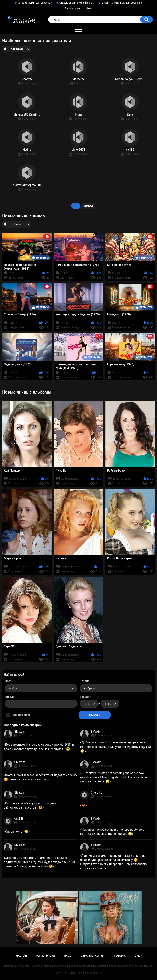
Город (9, 697)
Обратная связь (92, 956)
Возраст (85, 697)
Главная (21, 956)
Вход (89, 8)
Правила (119, 956)
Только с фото (21, 715)
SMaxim (20, 732)
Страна (85, 681)
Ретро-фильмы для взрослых (35, 3)
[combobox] (41, 688)
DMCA (139, 956)
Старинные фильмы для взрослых (122, 3)
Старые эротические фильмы (77, 3)
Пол (8, 681)
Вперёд (88, 206)
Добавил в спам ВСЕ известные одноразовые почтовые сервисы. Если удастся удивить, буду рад (116, 747)
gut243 (19, 819)
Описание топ (17, 832)
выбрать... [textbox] (16, 688)
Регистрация (73, 8)
